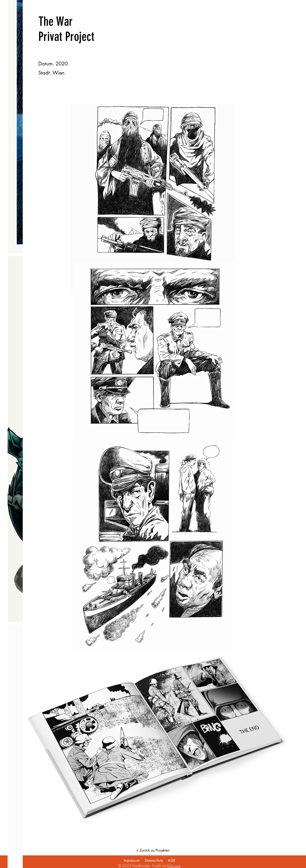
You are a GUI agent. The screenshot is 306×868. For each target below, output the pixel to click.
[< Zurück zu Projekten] (153, 850)
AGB (172, 860)
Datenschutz (154, 860)
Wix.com (174, 866)
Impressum (132, 860)
